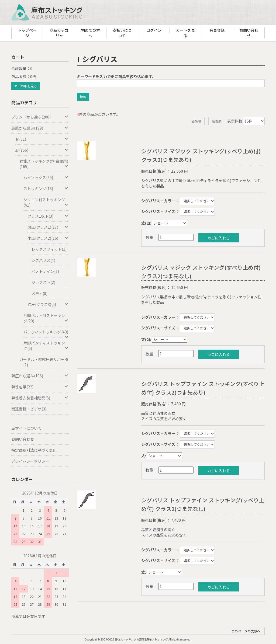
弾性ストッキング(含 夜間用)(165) (44, 164)
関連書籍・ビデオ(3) (29, 409)
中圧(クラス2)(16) (48, 238)
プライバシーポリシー (30, 461)
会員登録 (217, 30)
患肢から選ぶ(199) (40, 128)
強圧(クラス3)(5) (48, 304)
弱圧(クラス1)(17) (48, 227)
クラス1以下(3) (48, 216)
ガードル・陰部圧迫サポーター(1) (44, 362)
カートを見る (185, 33)
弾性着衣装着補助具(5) (40, 398)
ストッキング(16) (46, 189)
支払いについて (122, 33)
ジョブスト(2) (43, 282)
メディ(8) (39, 293)
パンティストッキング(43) (46, 333)
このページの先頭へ (246, 631)
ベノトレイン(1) (45, 271)
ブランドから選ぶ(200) (40, 117)
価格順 (196, 121)
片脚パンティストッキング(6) (46, 346)
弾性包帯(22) (40, 387)
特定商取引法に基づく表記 (34, 450)
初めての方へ (91, 33)
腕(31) (42, 139)
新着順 (217, 121)
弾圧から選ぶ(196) (40, 376)
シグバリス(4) (43, 260)
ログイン (154, 30)
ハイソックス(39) (46, 177)
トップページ (27, 33)
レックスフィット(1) (49, 249)
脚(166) (42, 150)
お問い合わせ (249, 33)
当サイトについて (26, 428)
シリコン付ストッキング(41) (46, 202)
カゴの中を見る (26, 86)
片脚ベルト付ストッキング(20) (46, 318)
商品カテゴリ (59, 33)
